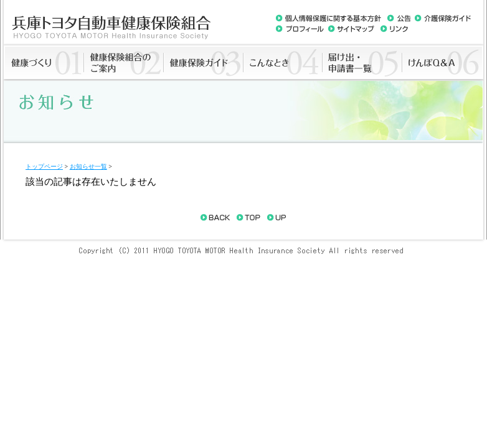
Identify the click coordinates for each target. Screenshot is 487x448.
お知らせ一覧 (88, 166)
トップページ (44, 166)
